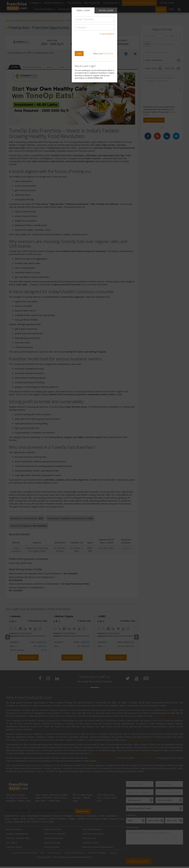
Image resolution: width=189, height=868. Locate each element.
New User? (103, 54)
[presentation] (95, 43)
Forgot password (107, 34)
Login (79, 53)
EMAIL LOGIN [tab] (83, 10)
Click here (109, 54)
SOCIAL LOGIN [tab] (106, 10)
